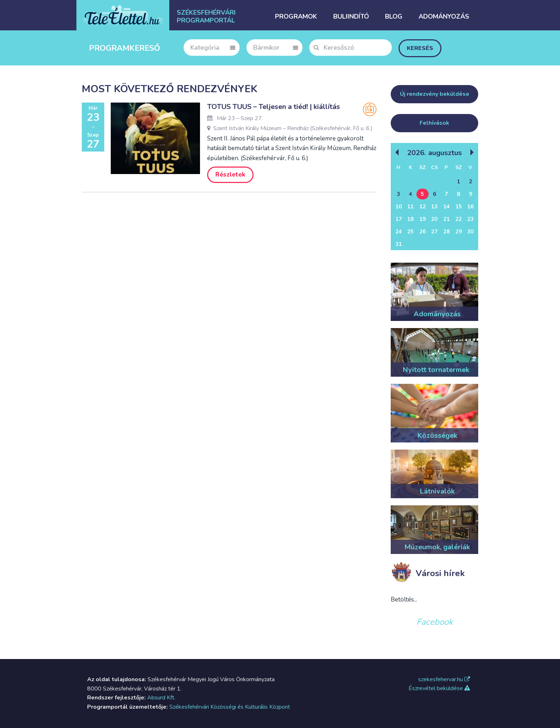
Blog (394, 16)
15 (459, 207)
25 (410, 232)
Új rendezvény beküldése (435, 94)
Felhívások (434, 123)
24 (399, 232)
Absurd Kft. (161, 698)
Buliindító (351, 16)
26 (422, 232)
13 (434, 207)
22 (459, 219)
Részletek (230, 175)
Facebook (435, 622)
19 (422, 219)
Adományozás (444, 16)
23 (470, 219)
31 (399, 244)
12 (422, 207)
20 (434, 219)
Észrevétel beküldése (439, 688)
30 (470, 232)
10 (399, 207)
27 (434, 232)
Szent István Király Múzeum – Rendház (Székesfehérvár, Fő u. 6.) (290, 128)
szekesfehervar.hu (444, 679)
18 (410, 219)
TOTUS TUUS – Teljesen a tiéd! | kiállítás (274, 107)
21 (446, 219)
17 (399, 219)
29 (459, 232)
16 (470, 207)
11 (410, 207)
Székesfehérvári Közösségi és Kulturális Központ (230, 707)
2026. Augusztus (434, 152)
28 (446, 232)
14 (446, 207)
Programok (296, 16)
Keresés (420, 48)
